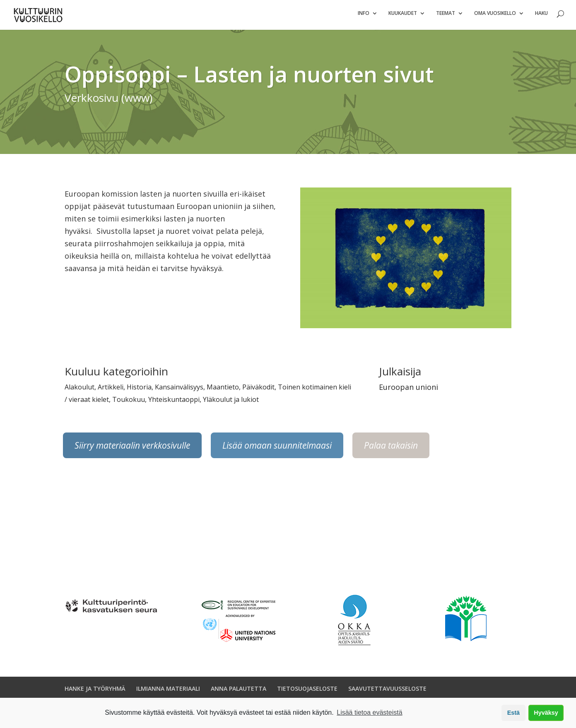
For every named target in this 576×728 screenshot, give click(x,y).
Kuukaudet (403, 17)
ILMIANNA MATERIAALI (168, 692)
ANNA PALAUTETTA (239, 692)
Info (364, 17)
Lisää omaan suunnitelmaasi (277, 449)
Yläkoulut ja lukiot (231, 403)
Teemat (446, 17)
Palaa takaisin (391, 449)
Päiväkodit (258, 390)
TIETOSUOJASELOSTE (307, 692)
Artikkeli (111, 390)
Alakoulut (80, 390)
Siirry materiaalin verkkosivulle (132, 449)
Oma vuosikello (495, 17)
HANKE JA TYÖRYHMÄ (95, 692)
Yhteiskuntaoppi (174, 403)
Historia (139, 390)
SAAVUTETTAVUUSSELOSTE (387, 692)
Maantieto (223, 390)
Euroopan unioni (409, 390)
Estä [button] (513, 713)
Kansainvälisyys (179, 390)
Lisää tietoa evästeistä (369, 712)
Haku (541, 17)
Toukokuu (129, 403)
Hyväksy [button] (546, 713)
